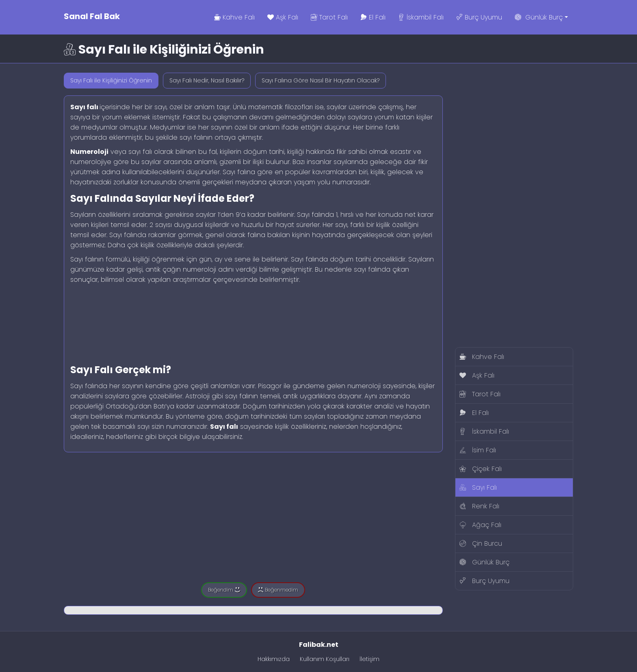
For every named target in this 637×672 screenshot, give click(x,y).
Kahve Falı (234, 17)
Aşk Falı (283, 17)
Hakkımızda (274, 659)
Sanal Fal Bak (92, 16)
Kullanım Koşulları (325, 659)
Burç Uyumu (479, 17)
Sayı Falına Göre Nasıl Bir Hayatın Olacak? (321, 80)
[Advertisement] (253, 322)
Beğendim (224, 590)
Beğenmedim (278, 590)
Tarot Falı (329, 17)
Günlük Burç (547, 17)
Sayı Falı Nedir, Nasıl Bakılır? (207, 80)
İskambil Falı (421, 17)
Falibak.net (319, 645)
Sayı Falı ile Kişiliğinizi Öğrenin (111, 80)
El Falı (373, 17)
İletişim (369, 659)
